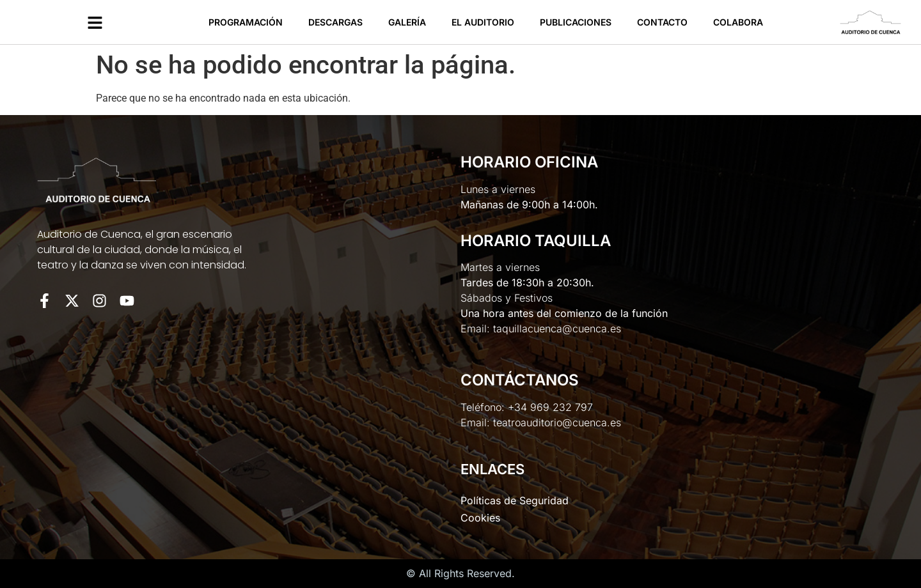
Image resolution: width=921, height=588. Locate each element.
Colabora (738, 22)
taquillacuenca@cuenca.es (557, 329)
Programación (246, 22)
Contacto (662, 22)
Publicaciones (576, 22)
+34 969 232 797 (550, 407)
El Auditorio (483, 22)
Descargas (335, 22)
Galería (407, 22)
